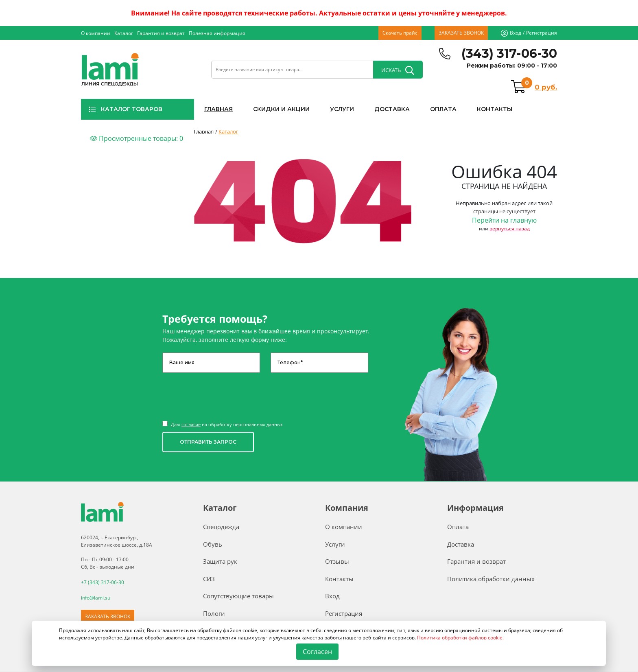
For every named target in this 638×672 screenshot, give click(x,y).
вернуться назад (510, 229)
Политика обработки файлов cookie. (460, 638)
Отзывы (337, 561)
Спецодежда (221, 527)
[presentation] (224, 393)
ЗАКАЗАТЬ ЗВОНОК (461, 33)
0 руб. (546, 87)
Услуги (335, 544)
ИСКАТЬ (398, 70)
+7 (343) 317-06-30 (103, 582)
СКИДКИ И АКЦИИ (281, 109)
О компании (96, 33)
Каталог (124, 33)
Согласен (318, 652)
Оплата (458, 527)
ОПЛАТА (443, 109)
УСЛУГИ (342, 109)
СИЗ (209, 579)
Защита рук (220, 561)
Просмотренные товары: (137, 138)
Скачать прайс (400, 33)
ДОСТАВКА (392, 109)
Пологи (214, 613)
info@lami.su (96, 598)
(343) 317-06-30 (509, 54)
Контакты (339, 579)
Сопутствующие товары (238, 596)
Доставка (461, 544)
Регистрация (542, 33)
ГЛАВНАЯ (218, 109)
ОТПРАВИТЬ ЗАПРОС (208, 442)
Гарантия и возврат (161, 33)
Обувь (213, 544)
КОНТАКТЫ (495, 109)
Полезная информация (217, 33)
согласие (191, 424)
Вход (516, 33)
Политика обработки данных (491, 579)
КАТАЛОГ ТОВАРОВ (126, 109)
